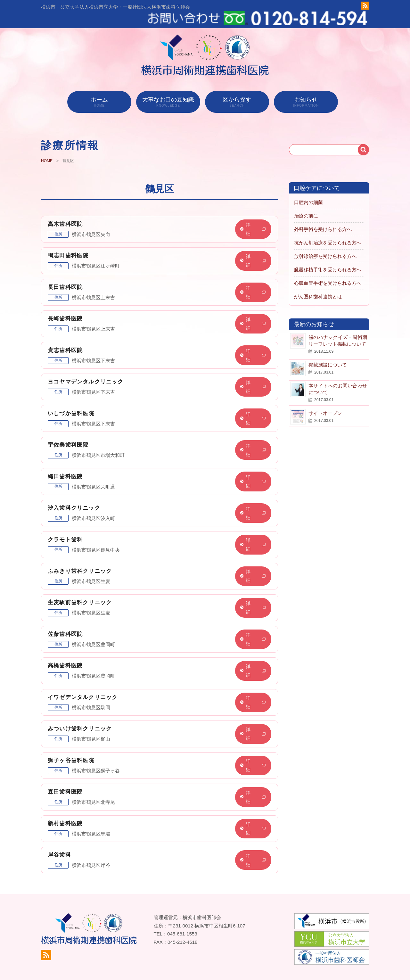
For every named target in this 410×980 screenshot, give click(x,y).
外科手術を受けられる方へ (323, 217)
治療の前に (306, 204)
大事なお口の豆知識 (168, 90)
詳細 (255, 217)
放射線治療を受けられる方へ (325, 244)
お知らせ (306, 90)
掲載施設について (328, 353)
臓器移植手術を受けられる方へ (328, 257)
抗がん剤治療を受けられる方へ (328, 231)
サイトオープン (325, 401)
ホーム (99, 90)
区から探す (237, 90)
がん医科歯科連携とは (318, 284)
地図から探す (332, 964)
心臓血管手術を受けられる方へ (328, 271)
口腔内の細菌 (308, 190)
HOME (47, 149)
